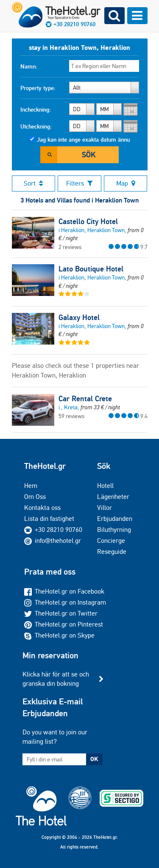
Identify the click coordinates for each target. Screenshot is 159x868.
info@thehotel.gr (53, 541)
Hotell (105, 486)
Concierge (111, 541)
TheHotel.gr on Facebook (64, 591)
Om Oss (35, 497)
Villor (105, 508)
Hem (31, 486)
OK (94, 759)
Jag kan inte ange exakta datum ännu (83, 140)
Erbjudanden (115, 519)
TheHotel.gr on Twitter (61, 613)
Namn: (29, 66)
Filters (79, 183)
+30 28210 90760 (59, 530)
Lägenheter (113, 497)
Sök (89, 155)
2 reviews (70, 247)
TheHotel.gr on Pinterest (64, 624)
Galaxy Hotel (79, 318)
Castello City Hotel (88, 222)
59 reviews (71, 416)
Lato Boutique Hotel (91, 269)
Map (126, 183)
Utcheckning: (36, 126)
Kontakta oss (42, 508)
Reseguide (112, 552)
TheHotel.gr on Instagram (65, 602)
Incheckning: (36, 110)
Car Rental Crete (85, 399)
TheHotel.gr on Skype (59, 635)
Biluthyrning (114, 530)
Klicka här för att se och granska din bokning (56, 679)
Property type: (38, 88)
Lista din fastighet (49, 519)
